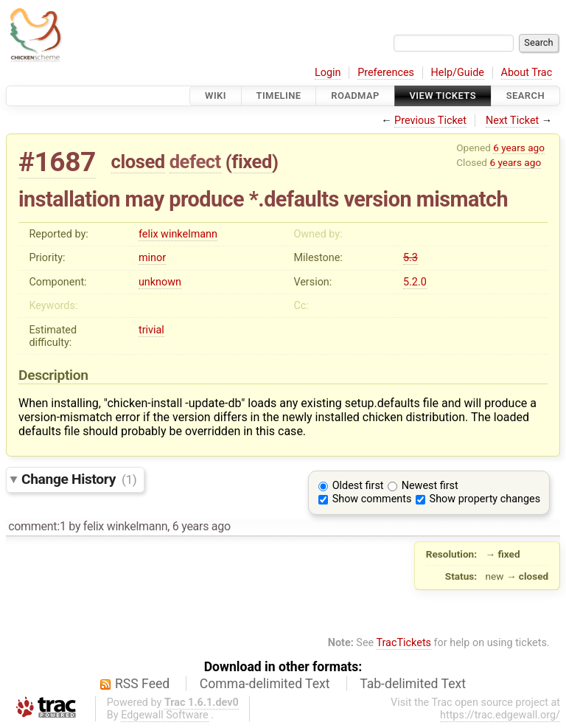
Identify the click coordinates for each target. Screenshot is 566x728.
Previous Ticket (430, 121)
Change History (79, 479)
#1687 (57, 162)
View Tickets (443, 96)
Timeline (279, 96)
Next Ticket (512, 121)
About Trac (527, 73)
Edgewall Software (165, 715)
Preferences (386, 73)
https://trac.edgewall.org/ (500, 715)
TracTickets (403, 643)
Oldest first (358, 486)
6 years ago (519, 148)
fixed (252, 162)
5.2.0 (415, 282)
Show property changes (485, 499)
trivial (151, 330)
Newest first (430, 486)
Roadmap (355, 96)
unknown (160, 282)
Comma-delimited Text (265, 684)
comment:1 (37, 526)
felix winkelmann (178, 234)
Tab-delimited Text (413, 684)
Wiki (216, 96)
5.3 (410, 258)
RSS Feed (142, 684)
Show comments (372, 499)
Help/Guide (458, 73)
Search (525, 96)
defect (195, 162)
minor (152, 258)
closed (138, 162)
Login (328, 73)
